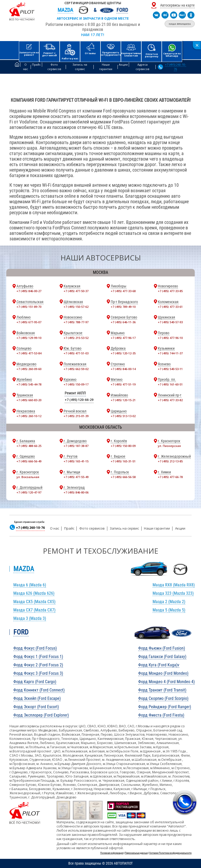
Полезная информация (112, 853)
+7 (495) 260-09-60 (29, 369)
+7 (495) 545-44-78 (29, 384)
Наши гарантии (157, 528)
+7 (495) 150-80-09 (123, 446)
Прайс (69, 528)
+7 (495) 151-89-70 (29, 307)
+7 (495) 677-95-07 (29, 322)
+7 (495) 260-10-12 (29, 416)
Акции (180, 528)
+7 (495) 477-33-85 (170, 291)
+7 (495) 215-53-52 (76, 338)
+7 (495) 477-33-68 (123, 291)
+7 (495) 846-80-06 (76, 492)
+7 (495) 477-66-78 (170, 477)
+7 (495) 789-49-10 (123, 307)
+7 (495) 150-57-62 (76, 307)
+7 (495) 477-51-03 (76, 353)
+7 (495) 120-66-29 (79, 400)
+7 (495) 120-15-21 (123, 400)
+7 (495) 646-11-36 (123, 322)
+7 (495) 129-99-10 (29, 338)
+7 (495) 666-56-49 (29, 461)
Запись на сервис (124, 528)
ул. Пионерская (169, 446)
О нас (55, 528)
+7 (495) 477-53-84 (29, 353)
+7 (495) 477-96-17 (123, 338)
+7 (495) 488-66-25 (29, 446)
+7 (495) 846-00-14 (123, 369)
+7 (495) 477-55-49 (76, 477)
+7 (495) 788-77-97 (76, 322)
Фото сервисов (92, 528)
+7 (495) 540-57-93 (170, 322)
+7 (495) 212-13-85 (170, 461)
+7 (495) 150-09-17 (76, 384)
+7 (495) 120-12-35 (123, 353)
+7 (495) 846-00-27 (29, 291)
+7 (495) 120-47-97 (29, 492)
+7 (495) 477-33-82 (170, 400)
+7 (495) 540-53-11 (170, 369)
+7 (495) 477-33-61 (170, 307)
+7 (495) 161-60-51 (170, 384)
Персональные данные (136, 853)
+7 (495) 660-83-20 (29, 400)
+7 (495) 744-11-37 (170, 353)
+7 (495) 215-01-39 (76, 416)
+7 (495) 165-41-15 (76, 461)
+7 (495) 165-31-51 (123, 461)
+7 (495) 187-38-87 (76, 446)
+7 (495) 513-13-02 (123, 416)
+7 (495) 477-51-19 (123, 384)
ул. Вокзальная (28, 477)
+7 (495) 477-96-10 (170, 338)
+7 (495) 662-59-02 (76, 369)
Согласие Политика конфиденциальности (170, 853)
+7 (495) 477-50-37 (76, 291)
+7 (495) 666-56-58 (123, 477)
